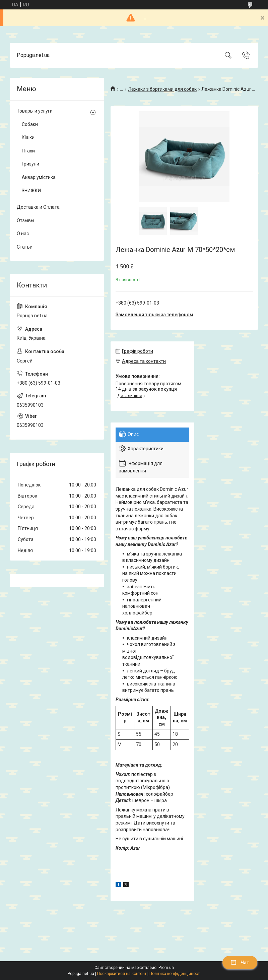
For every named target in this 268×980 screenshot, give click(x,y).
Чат (240, 963)
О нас (23, 234)
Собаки (30, 124)
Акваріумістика (39, 177)
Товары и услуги (35, 111)
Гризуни (30, 164)
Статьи (25, 247)
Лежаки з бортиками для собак (162, 89)
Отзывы (25, 220)
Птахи (28, 151)
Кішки (28, 137)
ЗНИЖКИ (31, 191)
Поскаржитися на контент (122, 974)
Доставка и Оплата (38, 207)
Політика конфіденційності (175, 974)
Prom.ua (166, 968)
